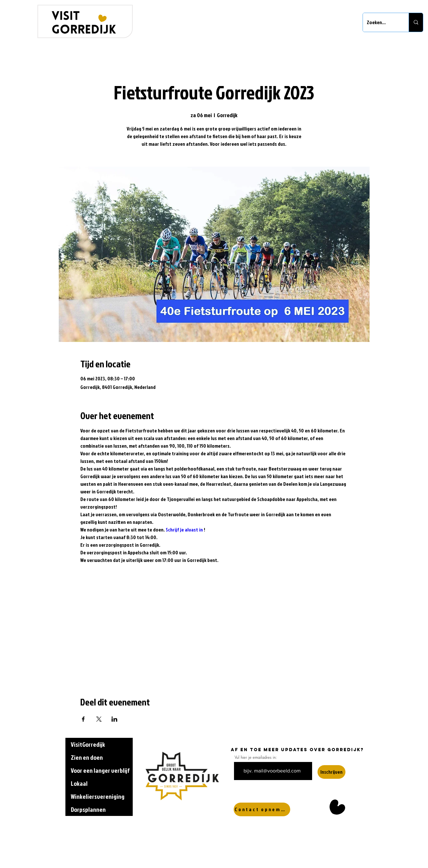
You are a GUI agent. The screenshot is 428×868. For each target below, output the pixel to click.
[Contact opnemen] (262, 809)
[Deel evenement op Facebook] (83, 719)
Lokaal (79, 783)
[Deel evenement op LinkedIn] (114, 719)
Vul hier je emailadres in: (256, 757)
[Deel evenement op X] (99, 719)
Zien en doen (87, 757)
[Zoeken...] (381, 22)
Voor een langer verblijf (100, 770)
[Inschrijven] (331, 772)
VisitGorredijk (88, 744)
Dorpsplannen (88, 809)
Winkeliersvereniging (98, 796)
